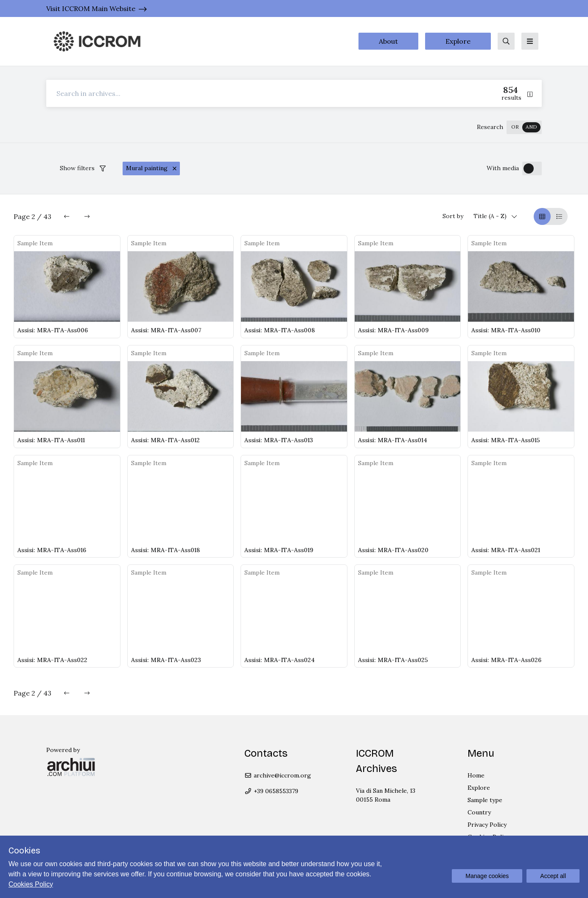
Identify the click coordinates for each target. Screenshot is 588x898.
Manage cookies (487, 876)
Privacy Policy (487, 825)
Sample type (485, 800)
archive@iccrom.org (278, 775)
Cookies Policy (31, 884)
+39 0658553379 (271, 791)
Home (476, 775)
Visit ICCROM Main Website (91, 8)
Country (479, 812)
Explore (458, 41)
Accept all (553, 876)
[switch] (524, 127)
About (388, 41)
